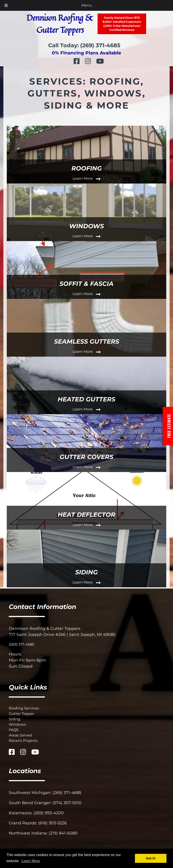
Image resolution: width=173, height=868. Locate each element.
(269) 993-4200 (49, 813)
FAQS (14, 730)
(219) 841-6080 (63, 833)
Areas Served (20, 735)
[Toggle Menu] (6, 5)
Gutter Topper (22, 714)
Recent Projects (23, 741)
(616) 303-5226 (52, 823)
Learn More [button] (31, 861)
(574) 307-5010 (67, 803)
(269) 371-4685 (22, 644)
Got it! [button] (151, 858)
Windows (17, 724)
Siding (15, 719)
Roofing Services (24, 708)
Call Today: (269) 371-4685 (84, 45)
